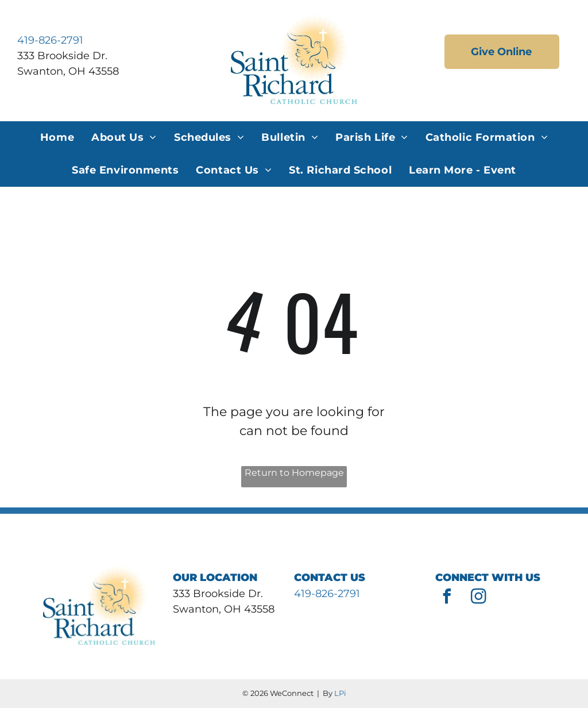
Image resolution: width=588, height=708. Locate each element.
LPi (340, 693)
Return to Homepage (294, 473)
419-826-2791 (50, 40)
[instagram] (478, 598)
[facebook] (447, 598)
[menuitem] (57, 138)
